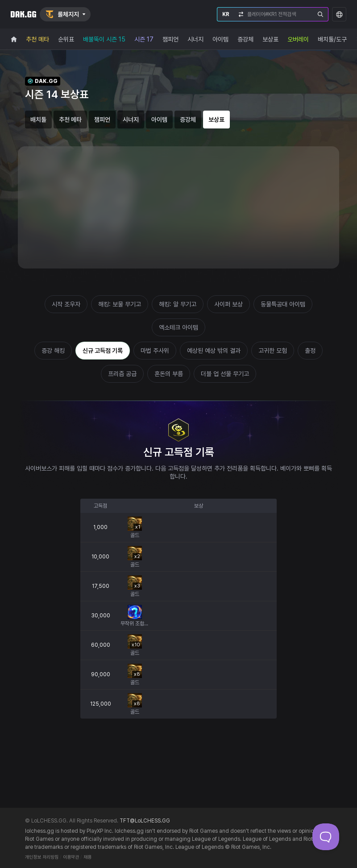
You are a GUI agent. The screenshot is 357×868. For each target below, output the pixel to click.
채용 (87, 857)
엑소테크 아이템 (178, 327)
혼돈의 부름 (169, 374)
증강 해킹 (53, 351)
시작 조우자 (66, 304)
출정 (310, 351)
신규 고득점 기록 (103, 351)
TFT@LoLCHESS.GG (145, 821)
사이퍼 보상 (228, 304)
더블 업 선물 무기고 (225, 374)
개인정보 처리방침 (42, 857)
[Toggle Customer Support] (326, 837)
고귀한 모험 (273, 351)
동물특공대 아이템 (283, 304)
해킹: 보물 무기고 (120, 304)
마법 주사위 (155, 351)
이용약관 (71, 857)
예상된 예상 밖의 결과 (214, 351)
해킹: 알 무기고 (178, 304)
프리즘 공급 (122, 374)
